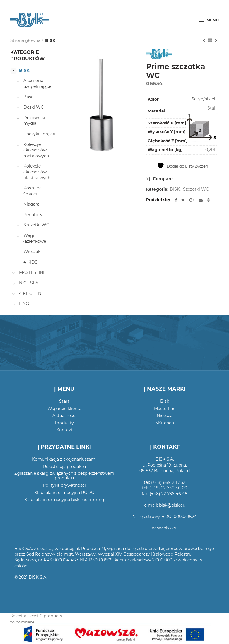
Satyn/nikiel (203, 99)
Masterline (165, 409)
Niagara (31, 204)
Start (64, 401)
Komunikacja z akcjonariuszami (64, 459)
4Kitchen (165, 423)
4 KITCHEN (30, 293)
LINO (24, 304)
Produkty (64, 423)
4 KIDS (30, 262)
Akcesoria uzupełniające (37, 83)
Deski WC (34, 107)
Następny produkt (216, 41)
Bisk (165, 401)
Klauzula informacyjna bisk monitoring (64, 500)
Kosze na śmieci (33, 191)
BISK (50, 40)
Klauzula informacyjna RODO (64, 493)
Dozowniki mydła (34, 121)
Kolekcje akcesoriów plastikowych (37, 172)
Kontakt (64, 430)
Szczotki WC (196, 189)
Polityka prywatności (64, 485)
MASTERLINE (32, 272)
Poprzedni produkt (204, 41)
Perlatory (33, 215)
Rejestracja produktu (64, 467)
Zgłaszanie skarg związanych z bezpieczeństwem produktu (64, 476)
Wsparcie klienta (64, 409)
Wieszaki (33, 252)
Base (28, 97)
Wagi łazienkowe (35, 238)
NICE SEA (29, 283)
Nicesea (165, 416)
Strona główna (25, 40)
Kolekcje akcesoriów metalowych (36, 150)
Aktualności (64, 416)
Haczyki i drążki (39, 134)
